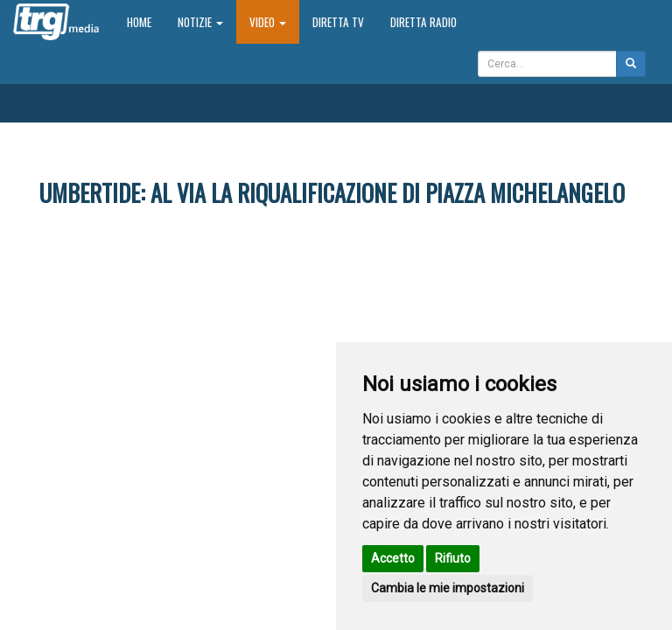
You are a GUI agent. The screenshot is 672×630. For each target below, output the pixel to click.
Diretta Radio (423, 22)
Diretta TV (338, 22)
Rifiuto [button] (453, 558)
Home (146, 21)
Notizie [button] (200, 22)
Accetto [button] (393, 558)
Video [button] (268, 22)
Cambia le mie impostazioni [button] (448, 588)
